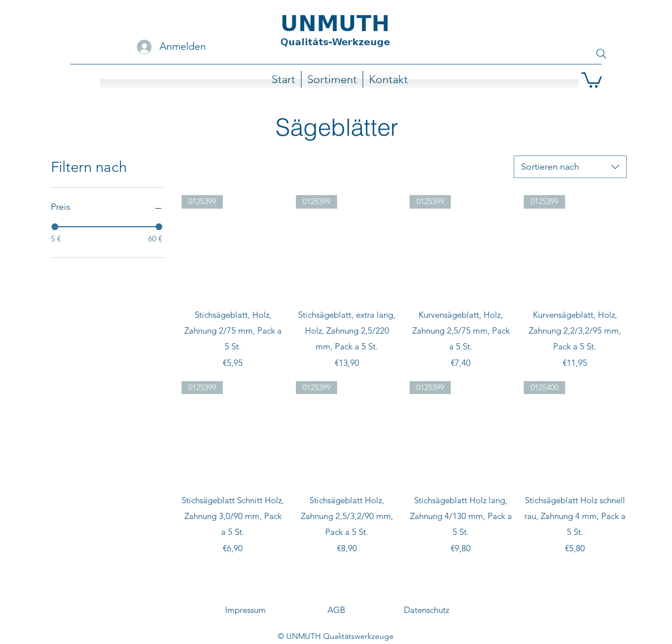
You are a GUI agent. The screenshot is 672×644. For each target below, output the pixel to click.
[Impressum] (245, 610)
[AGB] (336, 610)
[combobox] (570, 167)
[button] (592, 79)
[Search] (601, 54)
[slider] (55, 227)
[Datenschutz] (427, 610)
